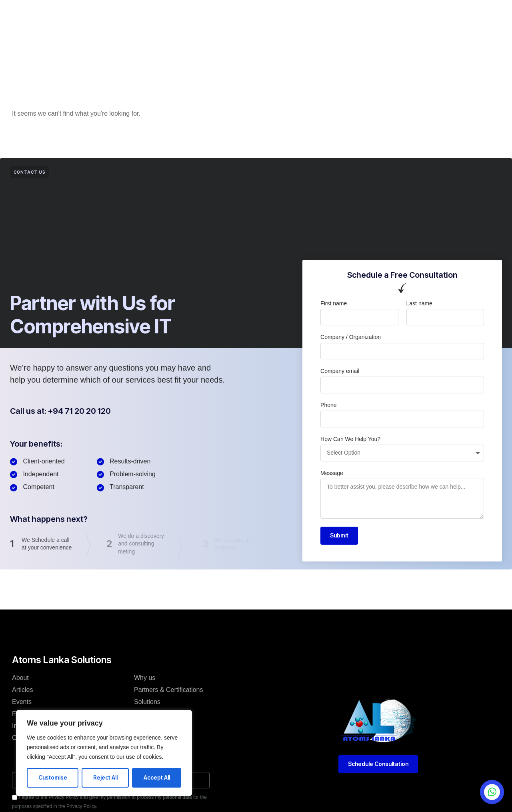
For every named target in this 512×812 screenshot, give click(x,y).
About (167, 18)
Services (237, 18)
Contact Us (312, 18)
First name (334, 303)
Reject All (105, 777)
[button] (417, 14)
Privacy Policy (154, 726)
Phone (328, 405)
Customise (53, 777)
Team (142, 714)
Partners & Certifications (169, 690)
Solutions (147, 702)
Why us (145, 678)
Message (332, 473)
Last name (419, 303)
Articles (200, 18)
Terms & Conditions (162, 738)
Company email (340, 371)
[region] (104, 753)
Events (273, 18)
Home (136, 18)
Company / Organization (351, 337)
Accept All (157, 777)
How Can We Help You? (350, 439)
